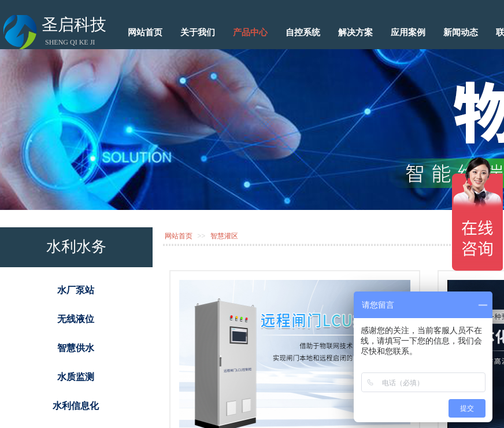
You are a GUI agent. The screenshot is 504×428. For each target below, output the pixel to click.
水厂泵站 (76, 290)
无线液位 (76, 319)
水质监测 (76, 377)
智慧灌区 (224, 236)
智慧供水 (76, 348)
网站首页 (179, 236)
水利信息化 (76, 406)
